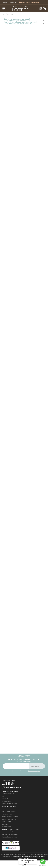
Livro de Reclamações (9, 837)
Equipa (4, 796)
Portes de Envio (7, 814)
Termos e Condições (9, 832)
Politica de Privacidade (10, 835)
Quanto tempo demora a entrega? (17, 19)
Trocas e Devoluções (9, 819)
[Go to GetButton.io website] (43, 866)
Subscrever (37, 766)
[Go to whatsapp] (43, 862)
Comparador (6, 827)
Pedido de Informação (9, 804)
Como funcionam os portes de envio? (18, 24)
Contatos (5, 799)
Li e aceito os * (31, 771)
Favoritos (5, 824)
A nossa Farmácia (8, 794)
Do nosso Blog (6, 801)
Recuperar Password (9, 812)
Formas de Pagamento (10, 817)
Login (3, 809)
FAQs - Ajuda (6, 822)
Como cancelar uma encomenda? (17, 21)
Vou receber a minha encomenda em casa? (20, 22)
